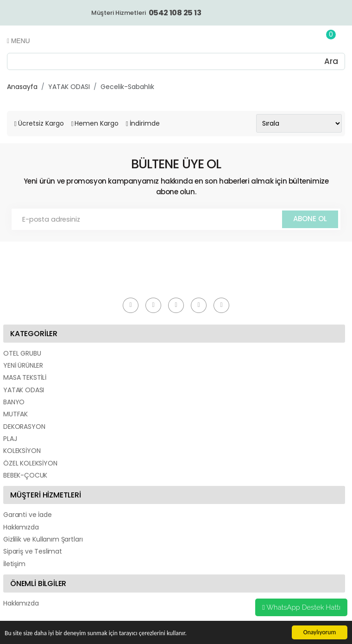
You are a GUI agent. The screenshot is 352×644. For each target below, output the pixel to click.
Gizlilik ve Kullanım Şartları (43, 539)
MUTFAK (16, 414)
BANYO (14, 402)
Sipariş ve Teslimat (33, 551)
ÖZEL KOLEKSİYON (30, 463)
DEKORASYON (24, 427)
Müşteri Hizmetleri (146, 13)
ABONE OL (310, 219)
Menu (18, 41)
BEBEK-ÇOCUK (25, 475)
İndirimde (145, 123)
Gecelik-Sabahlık (127, 87)
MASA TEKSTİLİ (25, 377)
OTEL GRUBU (22, 353)
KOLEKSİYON (22, 451)
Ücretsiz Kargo (41, 123)
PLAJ (10, 439)
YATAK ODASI (69, 87)
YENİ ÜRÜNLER (23, 365)
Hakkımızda (21, 527)
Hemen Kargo (97, 123)
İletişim (14, 564)
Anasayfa (22, 87)
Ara (331, 61)
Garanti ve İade (28, 515)
